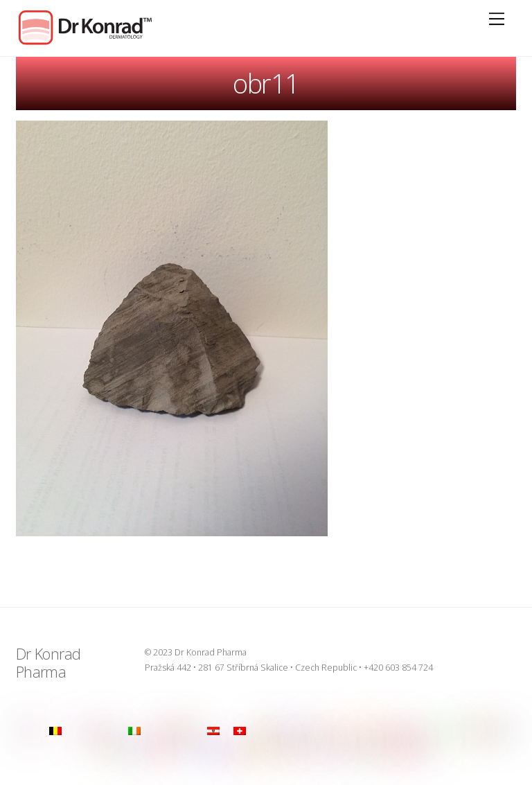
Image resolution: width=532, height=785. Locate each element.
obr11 (266, 83)
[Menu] (497, 19)
